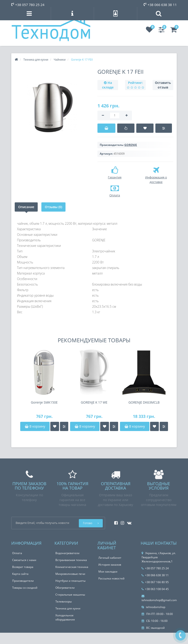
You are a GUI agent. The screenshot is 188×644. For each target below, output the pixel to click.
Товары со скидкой (25, 588)
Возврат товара (23, 567)
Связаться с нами (24, 560)
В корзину (35, 426)
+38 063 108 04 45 (155, 589)
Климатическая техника (72, 567)
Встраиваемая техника (71, 560)
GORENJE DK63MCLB (144, 402)
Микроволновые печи (70, 574)
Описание (26, 207)
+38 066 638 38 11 (160, 5)
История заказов (110, 565)
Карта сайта (20, 574)
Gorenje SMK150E (44, 402)
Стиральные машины (70, 595)
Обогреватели (65, 588)
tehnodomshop (153, 607)
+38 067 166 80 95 (155, 582)
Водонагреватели (67, 553)
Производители (23, 581)
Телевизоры (64, 601)
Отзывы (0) (53, 207)
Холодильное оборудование (65, 617)
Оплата (17, 553)
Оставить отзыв (163, 85)
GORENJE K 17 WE (94, 402)
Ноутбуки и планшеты (70, 581)
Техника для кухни (68, 608)
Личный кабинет (110, 558)
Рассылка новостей (111, 578)
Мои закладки (108, 572)
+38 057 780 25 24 (28, 5)
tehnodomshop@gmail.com (159, 598)
